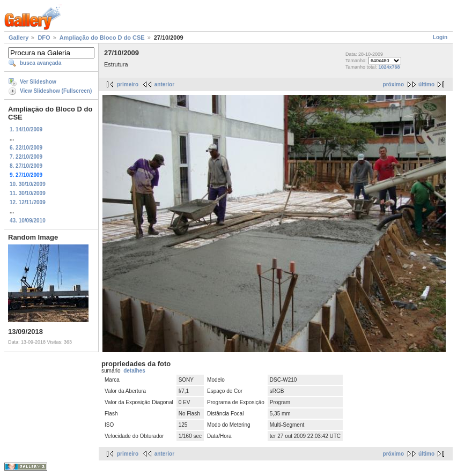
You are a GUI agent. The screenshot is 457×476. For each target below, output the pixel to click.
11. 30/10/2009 (28, 193)
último (426, 84)
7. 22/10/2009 (26, 157)
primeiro (128, 84)
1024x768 (389, 67)
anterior (164, 84)
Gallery (19, 38)
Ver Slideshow (38, 82)
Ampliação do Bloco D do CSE (102, 38)
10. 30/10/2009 (28, 184)
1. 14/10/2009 (26, 129)
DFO (44, 38)
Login (440, 37)
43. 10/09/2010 (28, 221)
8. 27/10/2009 (26, 166)
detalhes (134, 371)
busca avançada (40, 63)
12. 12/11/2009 (28, 202)
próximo (393, 84)
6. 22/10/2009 (26, 148)
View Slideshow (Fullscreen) (56, 91)
